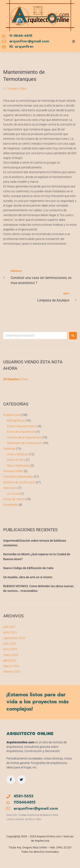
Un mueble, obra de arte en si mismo (28, 577)
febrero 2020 (12, 672)
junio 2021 (10, 632)
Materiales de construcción (25, 443)
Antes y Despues (18, 454)
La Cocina (13, 494)
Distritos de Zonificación (19, 482)
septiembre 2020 (14, 638)
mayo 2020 (11, 655)
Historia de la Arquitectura (24, 437)
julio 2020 (10, 644)
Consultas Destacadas (18, 477)
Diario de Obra (16, 460)
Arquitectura (12, 415)
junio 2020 (10, 649)
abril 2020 (10, 660)
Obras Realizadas (18, 465)
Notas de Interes (14, 499)
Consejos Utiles (16, 89)
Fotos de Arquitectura (21, 432)
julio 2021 (10, 627)
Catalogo (9, 448)
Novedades (11, 505)
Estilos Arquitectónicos (22, 426)
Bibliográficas (16, 420)
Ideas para (10, 488)
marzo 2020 (11, 666)
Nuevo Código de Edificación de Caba (28, 568)
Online (16, 379)
